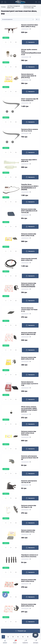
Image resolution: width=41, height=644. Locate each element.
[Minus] (6, 42)
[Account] (39, 2)
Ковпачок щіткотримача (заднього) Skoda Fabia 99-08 (30, 458)
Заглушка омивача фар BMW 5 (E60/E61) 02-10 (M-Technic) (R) (29, 211)
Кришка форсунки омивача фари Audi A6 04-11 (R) (30, 384)
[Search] (5, 2)
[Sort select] (18, 19)
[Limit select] (37, 19)
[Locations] (36, 2)
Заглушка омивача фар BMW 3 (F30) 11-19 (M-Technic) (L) (29, 433)
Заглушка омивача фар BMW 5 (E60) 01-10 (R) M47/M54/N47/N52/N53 (29, 285)
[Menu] (2, 2)
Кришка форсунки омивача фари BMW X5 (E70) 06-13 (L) (29, 76)
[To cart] (30, 42)
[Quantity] (11, 42)
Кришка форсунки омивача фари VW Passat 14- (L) (29, 310)
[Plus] (16, 42)
